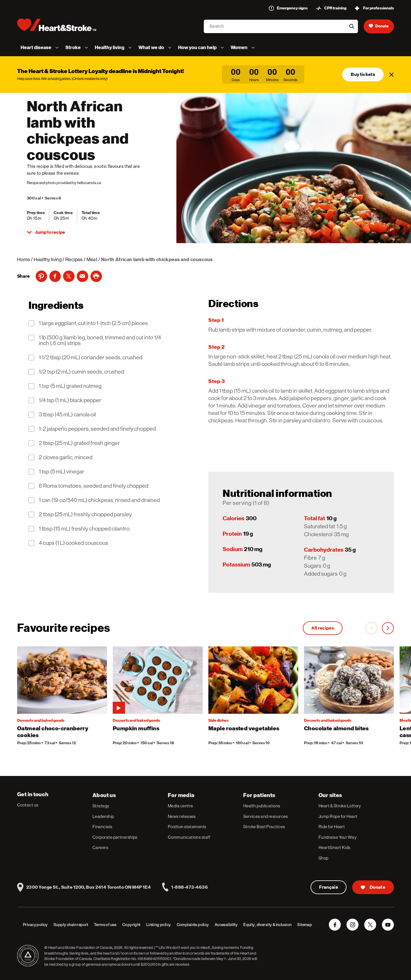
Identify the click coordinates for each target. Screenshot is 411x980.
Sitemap (305, 925)
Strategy (101, 806)
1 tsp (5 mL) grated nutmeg (70, 386)
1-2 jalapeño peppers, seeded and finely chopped (97, 429)
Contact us (28, 805)
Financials (102, 827)
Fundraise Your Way (338, 837)
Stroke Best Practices (264, 827)
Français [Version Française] (329, 887)
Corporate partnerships (115, 837)
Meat (92, 259)
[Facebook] (55, 276)
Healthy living (48, 259)
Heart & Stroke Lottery (340, 806)
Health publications (262, 806)
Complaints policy (193, 925)
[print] (96, 276)
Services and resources (266, 816)
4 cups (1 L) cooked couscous (73, 543)
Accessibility (226, 925)
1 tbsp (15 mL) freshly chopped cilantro (84, 529)
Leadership (103, 816)
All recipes (323, 628)
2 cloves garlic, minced (66, 457)
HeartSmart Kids (335, 847)
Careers (100, 847)
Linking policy (159, 925)
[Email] (82, 276)
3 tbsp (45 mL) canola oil (67, 415)
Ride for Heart (332, 827)
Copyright (131, 925)
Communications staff (189, 837)
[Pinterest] (41, 276)
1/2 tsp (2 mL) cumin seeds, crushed (81, 372)
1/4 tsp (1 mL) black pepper (70, 400)
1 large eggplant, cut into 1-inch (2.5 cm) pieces (93, 323)
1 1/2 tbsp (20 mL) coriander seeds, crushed (91, 358)
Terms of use (105, 925)
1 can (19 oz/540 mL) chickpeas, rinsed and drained (99, 500)
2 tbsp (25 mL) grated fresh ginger (79, 443)
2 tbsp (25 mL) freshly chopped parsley (85, 515)
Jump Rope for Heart (338, 816)
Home (24, 259)
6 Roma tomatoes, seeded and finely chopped (94, 486)
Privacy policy (35, 925)
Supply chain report (71, 925)
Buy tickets (363, 74)
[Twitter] (69, 276)
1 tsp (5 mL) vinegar (62, 472)
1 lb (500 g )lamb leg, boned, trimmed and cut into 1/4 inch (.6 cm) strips (100, 340)
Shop (324, 858)
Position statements (187, 827)
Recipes (74, 259)
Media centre (180, 806)
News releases (182, 816)
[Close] (392, 74)
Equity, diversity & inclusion (267, 925)
